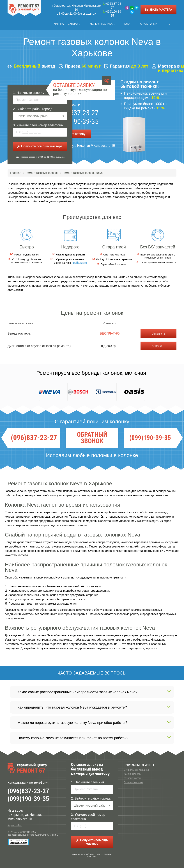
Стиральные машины (136, 769)
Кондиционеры (133, 773)
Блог (129, 23)
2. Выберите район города (33, 108)
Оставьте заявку (73, 133)
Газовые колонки (134, 781)
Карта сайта (15, 824)
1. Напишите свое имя (30, 92)
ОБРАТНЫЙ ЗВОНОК (92, 437)
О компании (149, 23)
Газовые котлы (132, 777)
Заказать (158, 332)
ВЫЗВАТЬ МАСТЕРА (159, 10)
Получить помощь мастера (40, 145)
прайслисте (79, 262)
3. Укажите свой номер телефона (38, 124)
